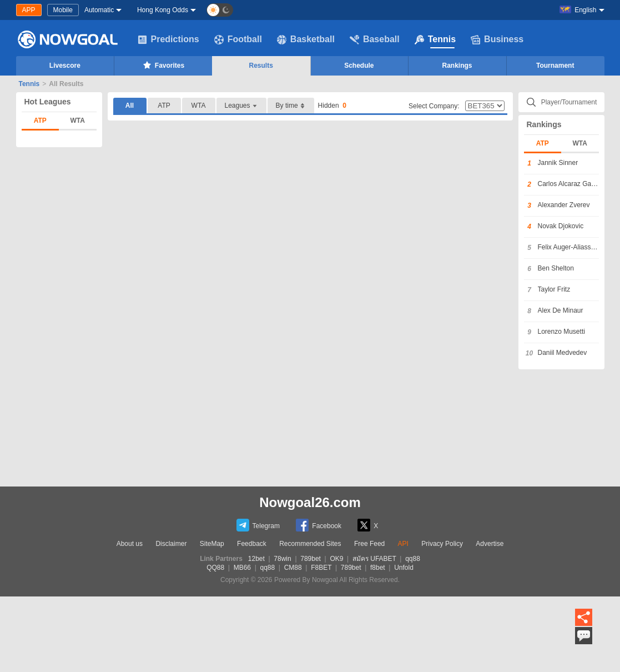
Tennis (435, 39)
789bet (311, 559)
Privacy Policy (442, 544)
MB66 (242, 568)
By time (291, 106)
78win (282, 559)
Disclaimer (171, 544)
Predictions (168, 39)
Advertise (490, 544)
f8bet (378, 568)
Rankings (457, 66)
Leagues (241, 106)
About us (130, 544)
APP (29, 10)
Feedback (252, 544)
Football (238, 39)
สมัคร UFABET (374, 559)
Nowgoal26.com (310, 502)
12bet (256, 559)
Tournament (555, 66)
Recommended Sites (310, 544)
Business (497, 39)
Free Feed (369, 544)
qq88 (413, 559)
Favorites (163, 65)
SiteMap (212, 544)
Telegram (258, 525)
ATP (40, 121)
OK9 (336, 559)
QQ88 (215, 568)
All (130, 106)
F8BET (321, 568)
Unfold (404, 568)
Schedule (359, 66)
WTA (78, 121)
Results (261, 66)
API (403, 544)
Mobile (63, 10)
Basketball (306, 39)
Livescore (65, 66)
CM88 (293, 568)
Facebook (319, 525)
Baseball (375, 39)
